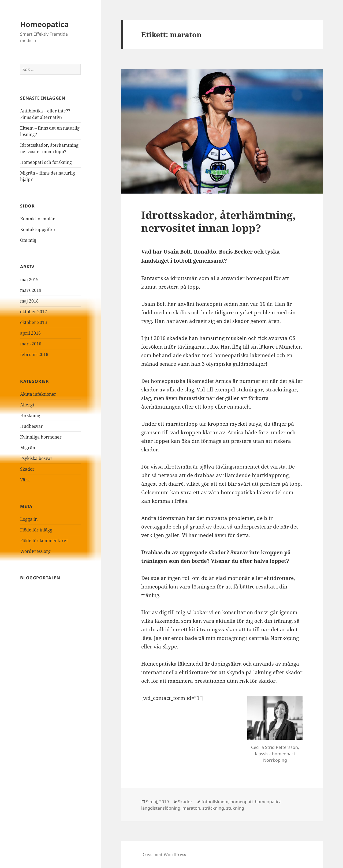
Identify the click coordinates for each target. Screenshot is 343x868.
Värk (25, 480)
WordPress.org (35, 551)
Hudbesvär (31, 426)
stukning (235, 808)
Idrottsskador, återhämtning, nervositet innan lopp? (218, 221)
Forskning (30, 416)
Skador (27, 469)
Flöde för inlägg (36, 530)
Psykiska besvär (36, 458)
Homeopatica (44, 24)
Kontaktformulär (38, 219)
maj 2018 (29, 301)
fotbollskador (215, 802)
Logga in (29, 519)
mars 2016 (31, 344)
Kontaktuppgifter (38, 229)
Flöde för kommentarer (44, 541)
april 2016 (30, 333)
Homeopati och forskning (46, 162)
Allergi (27, 405)
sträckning (213, 808)
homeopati (242, 802)
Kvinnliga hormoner (41, 437)
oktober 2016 (33, 322)
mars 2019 (31, 290)
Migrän (28, 448)
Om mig (28, 240)
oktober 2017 (33, 312)
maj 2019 (29, 280)
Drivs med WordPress (164, 855)
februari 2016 (34, 354)
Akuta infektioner (38, 394)
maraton (191, 808)
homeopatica (268, 802)
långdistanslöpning (161, 808)
